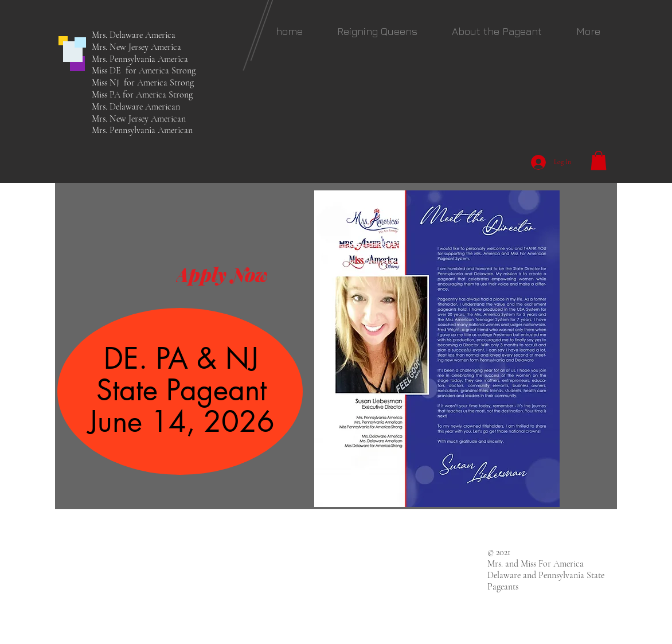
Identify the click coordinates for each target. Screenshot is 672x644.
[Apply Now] (222, 274)
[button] (377, 31)
